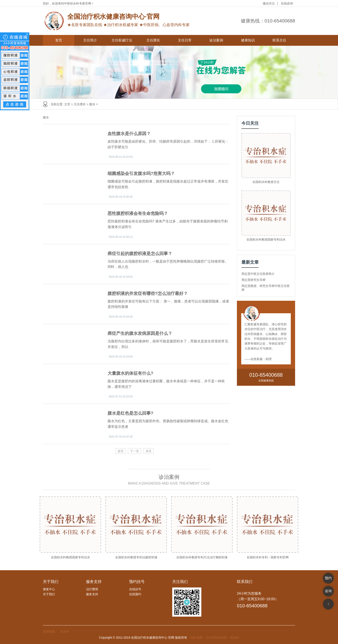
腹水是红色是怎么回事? (130, 413)
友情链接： (50, 631)
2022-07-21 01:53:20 (121, 397)
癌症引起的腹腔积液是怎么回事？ (140, 254)
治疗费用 (92, 589)
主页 (67, 104)
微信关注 (269, 3)
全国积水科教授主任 (266, 182)
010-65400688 (280, 21)
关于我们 (49, 594)
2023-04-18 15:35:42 (121, 197)
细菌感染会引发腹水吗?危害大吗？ (141, 173)
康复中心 (49, 589)
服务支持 (92, 594)
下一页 (135, 451)
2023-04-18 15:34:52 (121, 277)
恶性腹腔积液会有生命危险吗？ (138, 213)
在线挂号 (135, 589)
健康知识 (248, 40)
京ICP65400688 (216, 638)
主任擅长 (153, 40)
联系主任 (279, 40)
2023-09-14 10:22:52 (121, 157)
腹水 (92, 104)
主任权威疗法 (122, 40)
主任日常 (185, 40)
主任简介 (90, 40)
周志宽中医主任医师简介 (258, 274)
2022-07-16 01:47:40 (121, 437)
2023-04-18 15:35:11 (121, 237)
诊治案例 (216, 40)
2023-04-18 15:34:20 (121, 317)
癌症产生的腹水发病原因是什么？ (140, 333)
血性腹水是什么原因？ (129, 134)
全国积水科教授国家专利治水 (266, 239)
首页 (59, 40)
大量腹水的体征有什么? (130, 373)
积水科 (65, 631)
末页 (149, 451)
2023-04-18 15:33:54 (121, 357)
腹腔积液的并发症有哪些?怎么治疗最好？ (148, 293)
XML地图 (196, 638)
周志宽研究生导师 (253, 280)
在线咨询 (287, 3)
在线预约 (135, 594)
